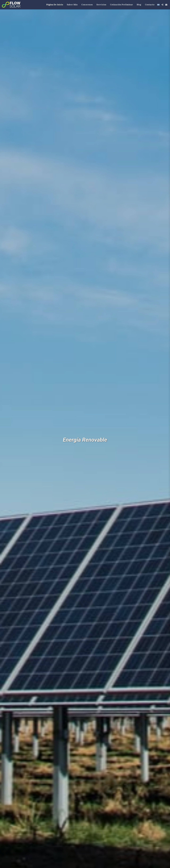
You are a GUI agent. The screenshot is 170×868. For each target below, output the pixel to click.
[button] (162, 5)
